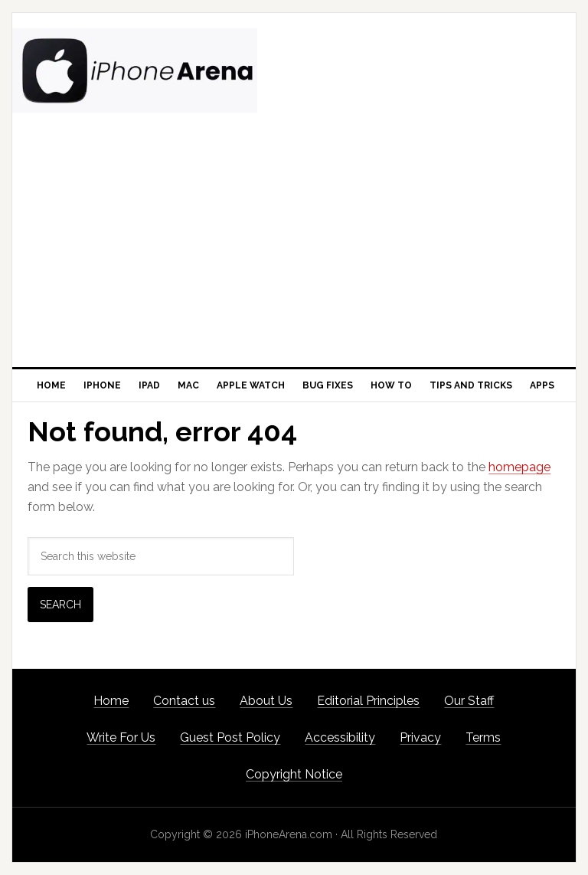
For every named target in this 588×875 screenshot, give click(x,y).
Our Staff (469, 701)
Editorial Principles (368, 701)
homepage (519, 467)
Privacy (420, 737)
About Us (266, 701)
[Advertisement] (294, 252)
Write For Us (121, 737)
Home (111, 701)
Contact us (184, 701)
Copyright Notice (294, 774)
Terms (483, 737)
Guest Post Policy (230, 737)
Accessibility (340, 737)
